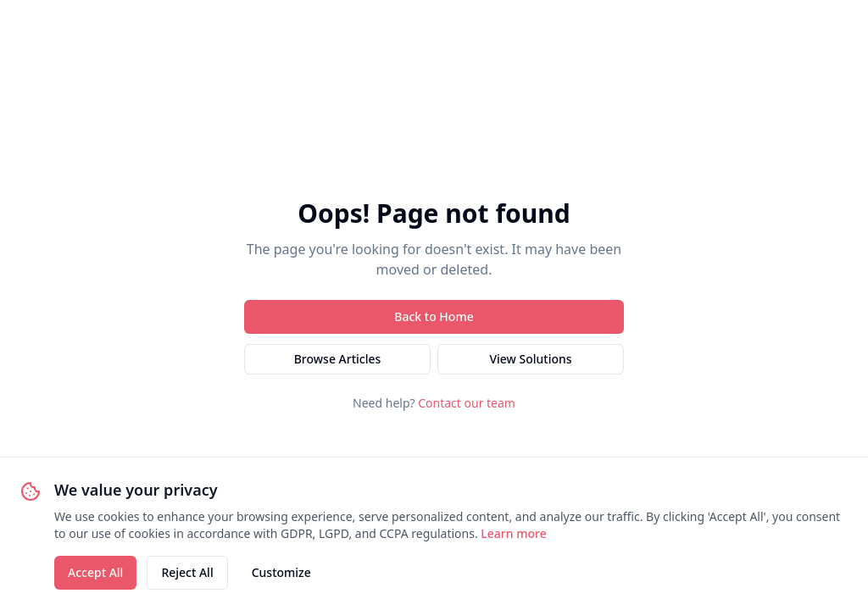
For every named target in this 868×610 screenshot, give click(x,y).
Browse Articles (338, 359)
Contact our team (467, 403)
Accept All (95, 572)
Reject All (187, 572)
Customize (281, 572)
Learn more (513, 533)
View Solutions (530, 359)
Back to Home (434, 316)
